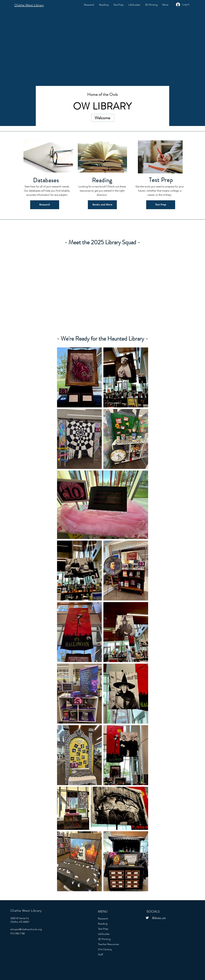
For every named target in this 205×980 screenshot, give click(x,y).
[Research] (45, 205)
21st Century (105, 949)
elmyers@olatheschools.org (26, 929)
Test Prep (103, 929)
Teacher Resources (108, 944)
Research (103, 919)
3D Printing (104, 939)
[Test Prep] (161, 205)
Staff (101, 954)
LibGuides (104, 934)
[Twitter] (147, 918)
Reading (103, 924)
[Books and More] (102, 205)
